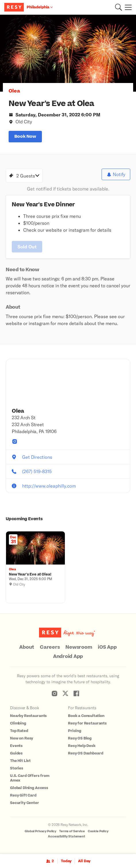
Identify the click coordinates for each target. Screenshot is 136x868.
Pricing (75, 731)
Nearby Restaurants (28, 716)
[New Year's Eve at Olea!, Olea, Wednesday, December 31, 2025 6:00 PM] (35, 575)
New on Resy (22, 738)
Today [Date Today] (66, 861)
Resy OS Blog (80, 738)
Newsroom (79, 647)
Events (16, 746)
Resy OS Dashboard (86, 753)
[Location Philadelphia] (40, 7)
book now (25, 136)
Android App (68, 656)
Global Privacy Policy (40, 831)
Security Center (25, 803)
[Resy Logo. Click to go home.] (15, 7)
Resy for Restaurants (87, 723)
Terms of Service (72, 831)
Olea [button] (14, 91)
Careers (50, 647)
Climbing (18, 723)
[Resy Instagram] (55, 693)
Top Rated (19, 731)
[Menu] (127, 7)
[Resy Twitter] (65, 693)
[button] (118, 7)
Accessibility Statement (67, 836)
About (27, 647)
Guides (16, 753)
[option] (68, 53)
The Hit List (20, 761)
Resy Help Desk (82, 746)
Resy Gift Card (23, 795)
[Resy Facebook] (76, 693)
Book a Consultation (86, 716)
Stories (17, 768)
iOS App (107, 647)
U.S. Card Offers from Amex (30, 778)
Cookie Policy (98, 831)
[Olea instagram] (15, 441)
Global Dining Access (29, 788)
